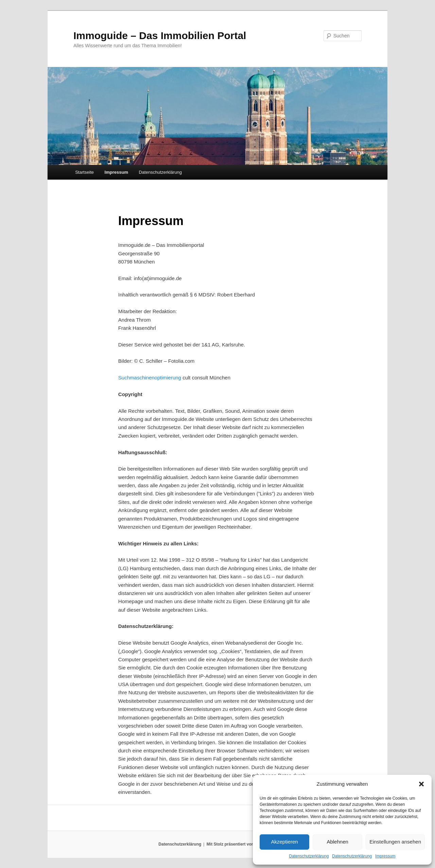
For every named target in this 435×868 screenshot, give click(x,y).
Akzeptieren (284, 842)
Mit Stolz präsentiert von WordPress (242, 844)
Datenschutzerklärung (309, 856)
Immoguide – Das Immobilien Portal (160, 36)
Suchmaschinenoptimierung (150, 378)
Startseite (84, 172)
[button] (421, 784)
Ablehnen (337, 842)
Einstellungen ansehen (395, 842)
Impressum (385, 856)
